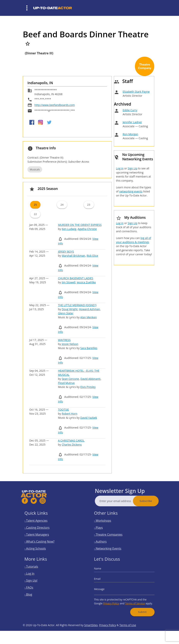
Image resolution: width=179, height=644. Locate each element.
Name (103, 572)
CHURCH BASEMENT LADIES (76, 278)
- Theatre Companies (111, 534)
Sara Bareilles (89, 348)
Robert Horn (69, 414)
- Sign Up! (36, 582)
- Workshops (107, 523)
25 (35, 205)
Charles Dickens (72, 445)
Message (104, 589)
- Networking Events (111, 545)
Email (103, 580)
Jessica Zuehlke (86, 282)
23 (89, 205)
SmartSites (91, 634)
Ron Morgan (130, 134)
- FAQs (34, 587)
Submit (139, 607)
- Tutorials (36, 571)
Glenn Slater (66, 313)
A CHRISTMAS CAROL (71, 440)
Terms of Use (128, 634)
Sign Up (132, 168)
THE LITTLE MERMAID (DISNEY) (77, 305)
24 (62, 205)
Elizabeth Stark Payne (136, 92)
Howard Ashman (89, 309)
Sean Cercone (70, 379)
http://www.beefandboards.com (55, 105)
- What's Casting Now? (42, 539)
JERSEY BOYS (66, 252)
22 (35, 214)
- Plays (103, 528)
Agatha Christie (87, 229)
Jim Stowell (69, 282)
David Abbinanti (90, 379)
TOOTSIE (64, 410)
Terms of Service (133, 600)
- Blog (33, 593)
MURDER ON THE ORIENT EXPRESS (80, 225)
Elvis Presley (88, 387)
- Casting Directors (40, 528)
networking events (131, 191)
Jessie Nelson (70, 344)
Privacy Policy (114, 600)
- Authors (105, 539)
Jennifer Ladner (132, 122)
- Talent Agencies (40, 523)
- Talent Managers (40, 534)
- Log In (34, 576)
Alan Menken (88, 317)
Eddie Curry (130, 110)
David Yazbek (89, 418)
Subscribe (155, 501)
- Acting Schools (39, 545)
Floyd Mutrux (66, 383)
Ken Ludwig (69, 229)
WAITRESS (64, 340)
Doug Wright (70, 309)
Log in (120, 168)
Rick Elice (92, 256)
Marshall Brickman (73, 256)
